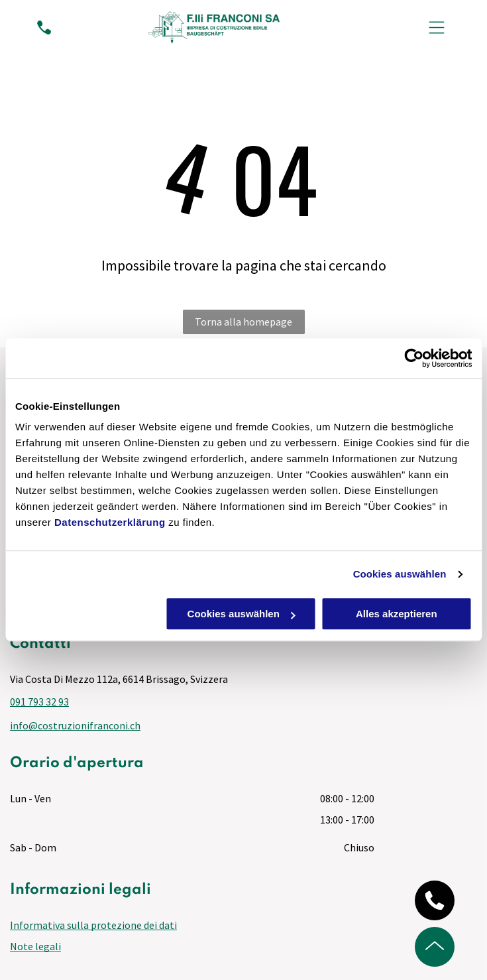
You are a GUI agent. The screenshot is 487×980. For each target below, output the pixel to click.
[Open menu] (437, 28)
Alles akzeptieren (397, 614)
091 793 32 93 (39, 702)
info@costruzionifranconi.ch (75, 725)
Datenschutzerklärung (110, 523)
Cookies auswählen (400, 574)
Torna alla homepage (243, 322)
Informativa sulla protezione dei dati (93, 925)
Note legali (35, 946)
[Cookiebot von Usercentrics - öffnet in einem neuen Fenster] (414, 358)
